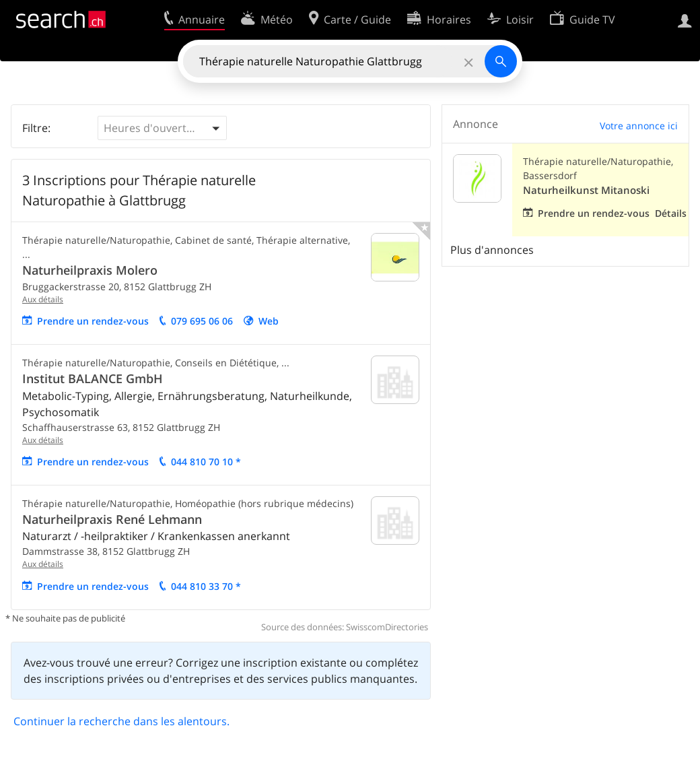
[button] (162, 128)
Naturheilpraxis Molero (90, 270)
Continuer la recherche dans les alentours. (121, 721)
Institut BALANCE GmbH (93, 378)
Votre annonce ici (639, 126)
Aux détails (43, 299)
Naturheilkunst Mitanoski (586, 190)
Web (269, 321)
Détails (671, 213)
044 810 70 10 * (206, 462)
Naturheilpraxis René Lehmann (112, 519)
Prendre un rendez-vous (93, 321)
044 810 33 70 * (206, 586)
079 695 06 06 (202, 321)
